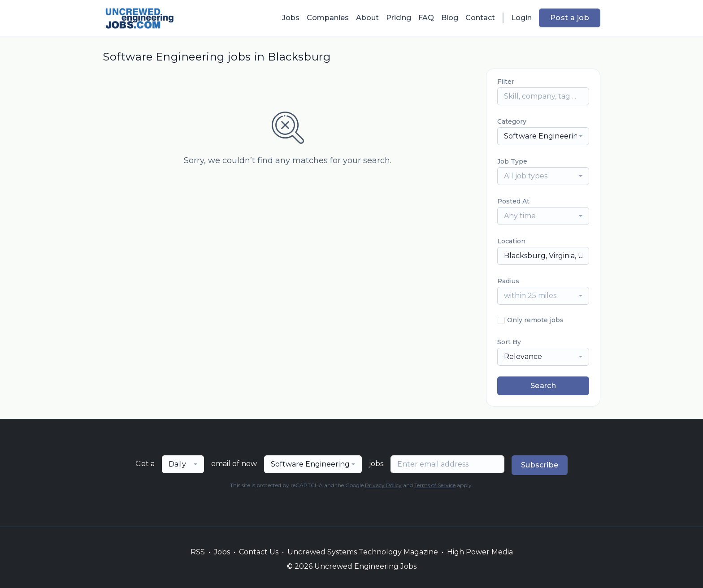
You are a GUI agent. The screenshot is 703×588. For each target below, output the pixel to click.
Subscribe (540, 465)
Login (521, 18)
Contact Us (259, 552)
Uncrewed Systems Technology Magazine (363, 552)
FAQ (426, 18)
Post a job (570, 18)
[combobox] (543, 136)
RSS (198, 552)
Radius (508, 281)
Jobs (291, 18)
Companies (328, 18)
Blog (450, 18)
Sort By (509, 342)
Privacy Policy (383, 485)
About (367, 18)
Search (543, 386)
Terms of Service (435, 485)
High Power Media (480, 552)
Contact (480, 18)
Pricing (399, 18)
